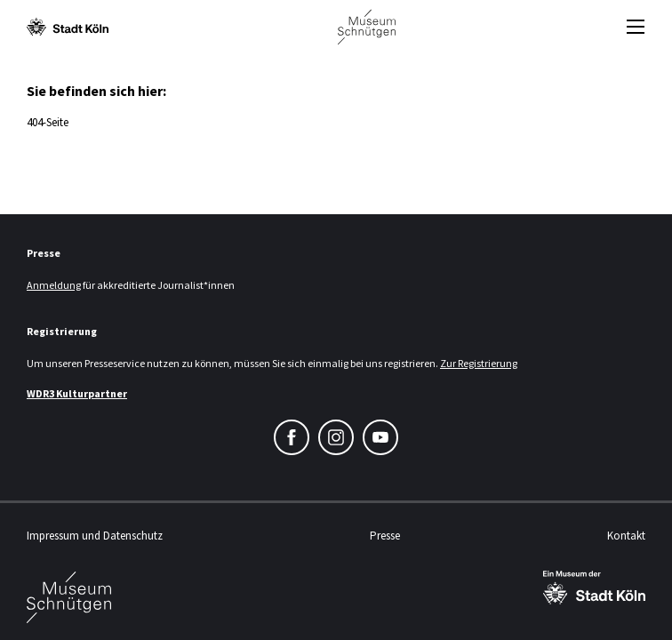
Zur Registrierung (479, 363)
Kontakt (626, 536)
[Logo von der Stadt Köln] (68, 27)
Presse (385, 536)
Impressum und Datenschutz (95, 536)
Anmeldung (54, 285)
